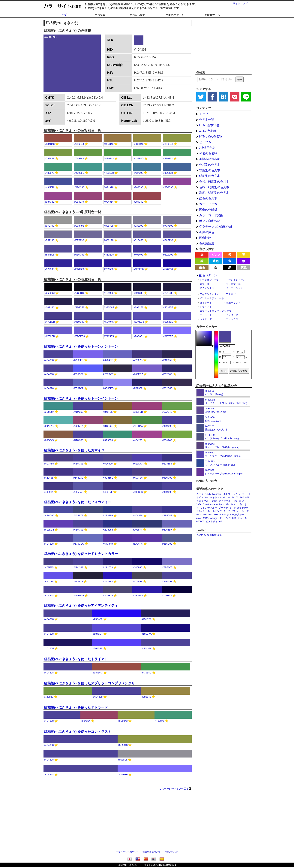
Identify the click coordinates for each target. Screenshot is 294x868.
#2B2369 (138, 388)
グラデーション (234, 288)
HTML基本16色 (209, 125)
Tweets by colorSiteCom (208, 535)
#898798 (109, 226)
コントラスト (233, 319)
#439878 (50, 173)
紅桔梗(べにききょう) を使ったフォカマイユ (78, 502)
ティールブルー (235, 514)
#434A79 (78, 515)
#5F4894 (210, 408)
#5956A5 (78, 492)
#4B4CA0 (49, 515)
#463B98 (109, 255)
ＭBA (206, 518)
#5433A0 (108, 544)
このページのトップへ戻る (174, 789)
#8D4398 (168, 187)
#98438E (50, 202)
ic (230, 508)
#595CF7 (78, 374)
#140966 (138, 567)
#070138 (167, 596)
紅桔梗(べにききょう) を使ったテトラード (76, 707)
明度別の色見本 (210, 176)
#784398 (138, 187)
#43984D (139, 158)
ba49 (245, 508)
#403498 (138, 255)
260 (225, 494)
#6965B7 (167, 530)
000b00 (200, 521)
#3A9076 (108, 440)
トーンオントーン (209, 280)
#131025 (109, 293)
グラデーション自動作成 (216, 227)
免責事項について (151, 852)
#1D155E (49, 648)
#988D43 (139, 144)
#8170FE (168, 336)
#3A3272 (139, 307)
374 (227, 504)
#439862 (168, 158)
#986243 (79, 144)
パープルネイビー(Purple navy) (222, 438)
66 (220, 521)
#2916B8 (108, 581)
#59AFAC (49, 426)
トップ (63, 15)
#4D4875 (108, 596)
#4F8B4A (138, 426)
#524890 (108, 464)
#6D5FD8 (80, 336)
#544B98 (50, 255)
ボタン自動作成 (210, 221)
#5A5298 (168, 240)
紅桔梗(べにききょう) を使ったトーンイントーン (81, 398)
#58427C (210, 444)
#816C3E (108, 426)
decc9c (231, 497)
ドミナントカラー (209, 288)
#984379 (79, 202)
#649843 (79, 158)
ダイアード (206, 303)
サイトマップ (240, 3)
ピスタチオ (212, 521)
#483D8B (210, 400)
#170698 (168, 269)
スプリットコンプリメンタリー (217, 311)
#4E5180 (210, 435)
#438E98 (109, 173)
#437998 (138, 173)
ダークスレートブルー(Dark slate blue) (226, 403)
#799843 (50, 158)
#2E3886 (108, 515)
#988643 (146, 697)
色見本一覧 (207, 120)
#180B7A (147, 634)
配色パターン (208, 275)
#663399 (210, 470)
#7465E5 (109, 336)
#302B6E (167, 374)
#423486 (49, 478)
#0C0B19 (79, 293)
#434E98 (50, 187)
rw (243, 494)
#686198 (109, 240)
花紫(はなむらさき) (216, 412)
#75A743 (167, 440)
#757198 (50, 240)
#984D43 (50, 144)
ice (236, 501)
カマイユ (205, 284)
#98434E (139, 202)
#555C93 (167, 544)
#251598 (109, 269)
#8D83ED (108, 388)
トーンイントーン (236, 280)
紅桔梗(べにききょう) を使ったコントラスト (78, 732)
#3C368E (108, 478)
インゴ (227, 518)
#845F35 (108, 412)
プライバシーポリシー (127, 852)
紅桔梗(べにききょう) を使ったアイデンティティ (81, 606)
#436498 (168, 173)
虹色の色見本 (208, 198)
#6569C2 (78, 388)
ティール (242, 518)
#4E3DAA (138, 464)
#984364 (109, 202)
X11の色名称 (208, 131)
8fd (220, 518)
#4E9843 (109, 158)
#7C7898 (168, 226)
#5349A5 (109, 322)
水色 (216, 261)
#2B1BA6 (138, 596)
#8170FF (123, 774)
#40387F (168, 307)
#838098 (138, 226)
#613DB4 (49, 530)
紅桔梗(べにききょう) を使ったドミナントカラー (81, 554)
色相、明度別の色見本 (214, 187)
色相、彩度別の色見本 (214, 181)
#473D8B (50, 322)
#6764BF (108, 360)
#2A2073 (108, 567)
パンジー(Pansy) (214, 394)
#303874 (138, 530)
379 (205, 514)
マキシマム (216, 497)
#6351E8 (49, 581)
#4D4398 (79, 187)
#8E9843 (168, 144)
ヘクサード (206, 319)
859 (247, 497)
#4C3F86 (49, 464)
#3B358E (167, 515)
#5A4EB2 (139, 322)
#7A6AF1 (139, 336)
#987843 (109, 144)
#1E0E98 (139, 269)
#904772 (78, 426)
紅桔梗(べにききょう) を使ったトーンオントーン (81, 346)
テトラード (206, 315)
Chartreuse (209, 504)
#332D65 (109, 307)
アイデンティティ (209, 294)
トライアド (206, 307)
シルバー (201, 511)
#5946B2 (210, 453)
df (224, 497)
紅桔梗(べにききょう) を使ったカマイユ (74, 450)
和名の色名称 (208, 153)
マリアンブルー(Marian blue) (221, 465)
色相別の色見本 (210, 165)
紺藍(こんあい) (213, 421)
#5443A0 (78, 478)
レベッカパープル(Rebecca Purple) (224, 474)
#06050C (50, 293)
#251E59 (146, 619)
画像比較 (205, 238)
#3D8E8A (49, 412)
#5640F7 (97, 648)
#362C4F (167, 388)
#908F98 (79, 226)
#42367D (138, 360)
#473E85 (49, 567)
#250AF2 (98, 619)
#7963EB (79, 360)
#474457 (138, 581)
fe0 (224, 514)
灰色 (244, 267)
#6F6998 (79, 240)
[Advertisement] (223, 44)
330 (216, 514)
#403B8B (138, 492)
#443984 (49, 492)
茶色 (202, 267)
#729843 (49, 697)
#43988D (79, 173)
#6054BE (168, 322)
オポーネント (233, 303)
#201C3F (168, 293)
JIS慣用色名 (207, 148)
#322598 (50, 269)
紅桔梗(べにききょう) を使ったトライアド (76, 659)
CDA (241, 501)
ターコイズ (229, 511)
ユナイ (200, 494)
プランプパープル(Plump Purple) (223, 456)
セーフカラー (208, 142)
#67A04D (167, 412)
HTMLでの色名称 (211, 136)
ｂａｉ (234, 504)
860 (242, 497)
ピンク (216, 255)
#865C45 (49, 440)
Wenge (214, 518)
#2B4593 (210, 461)
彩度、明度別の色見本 (214, 193)
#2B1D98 (79, 269)
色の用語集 (207, 243)
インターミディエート (212, 298)
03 (237, 497)
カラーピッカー (210, 204)
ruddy (208, 494)
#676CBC (79, 544)
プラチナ (223, 508)
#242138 (78, 581)
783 (239, 508)
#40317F (108, 492)
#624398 (109, 187)
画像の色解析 (208, 210)
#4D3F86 (138, 478)
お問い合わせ (171, 852)
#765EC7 (138, 374)
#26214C (50, 307)
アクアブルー (226, 501)
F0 (234, 508)
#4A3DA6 (79, 596)
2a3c (199, 504)
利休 (215, 501)
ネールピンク (215, 511)
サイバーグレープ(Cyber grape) (222, 447)
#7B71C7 (167, 567)
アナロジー (232, 294)
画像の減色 (207, 232)
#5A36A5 (138, 544)
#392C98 (168, 255)
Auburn (220, 504)
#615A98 (139, 240)
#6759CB (50, 336)
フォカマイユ (233, 284)
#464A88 (210, 417)
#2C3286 (108, 530)
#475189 (210, 426)
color (199, 518)
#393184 (167, 464)
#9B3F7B (138, 412)
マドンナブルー (209, 508)
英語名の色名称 (210, 159)
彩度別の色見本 (210, 170)
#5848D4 (98, 634)
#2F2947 (108, 374)
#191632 (138, 293)
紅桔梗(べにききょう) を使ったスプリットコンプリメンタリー (91, 683)
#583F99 (210, 391)
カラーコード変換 (211, 215)
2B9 (210, 514)
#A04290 (138, 440)
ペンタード (232, 315)
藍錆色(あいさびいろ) (217, 429)
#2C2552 (167, 360)
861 (234, 518)
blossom (217, 494)
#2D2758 (79, 307)
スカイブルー (204, 501)
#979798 (50, 226)
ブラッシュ (234, 494)
